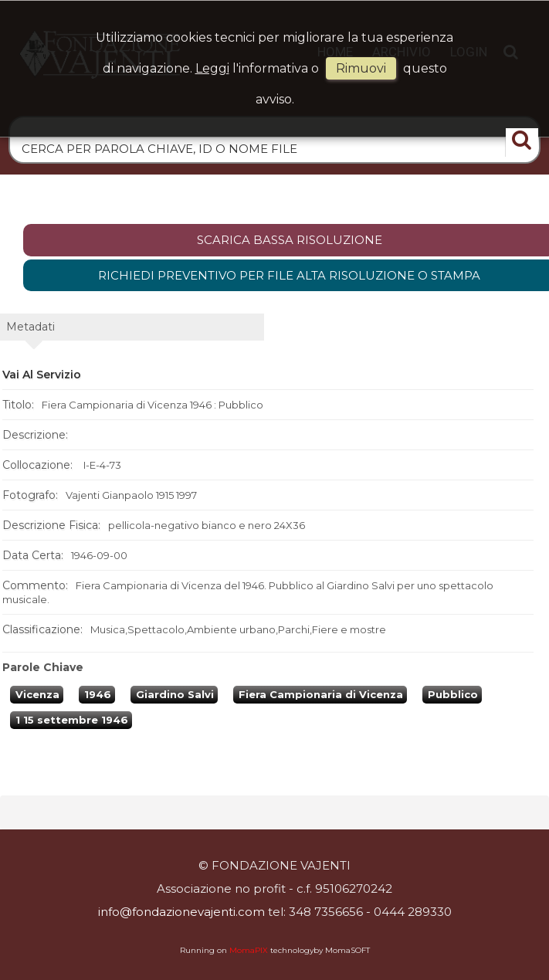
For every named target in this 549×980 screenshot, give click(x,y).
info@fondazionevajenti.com (181, 912)
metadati (30, 327)
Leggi (212, 68)
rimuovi (361, 68)
